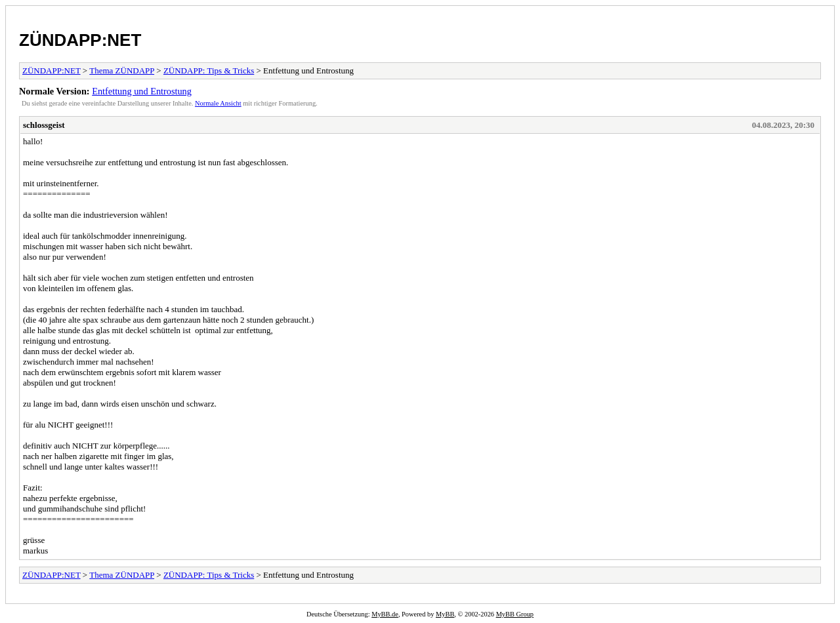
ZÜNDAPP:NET (80, 40)
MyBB (445, 614)
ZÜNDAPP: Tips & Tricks (209, 70)
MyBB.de (385, 614)
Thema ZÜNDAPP (122, 70)
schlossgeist (44, 125)
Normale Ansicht (218, 103)
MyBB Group (515, 614)
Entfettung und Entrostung (142, 91)
